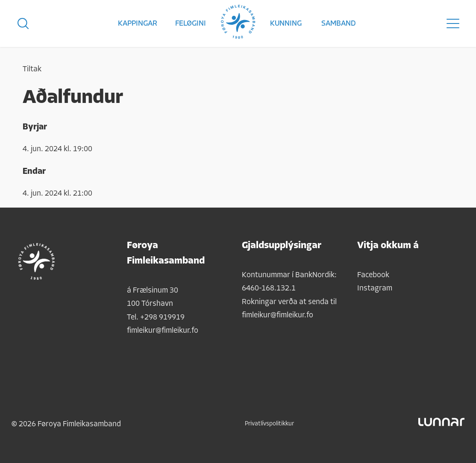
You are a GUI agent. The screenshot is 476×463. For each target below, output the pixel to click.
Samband (339, 24)
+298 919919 (162, 318)
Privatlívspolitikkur (269, 424)
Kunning (286, 24)
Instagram (375, 289)
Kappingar (138, 24)
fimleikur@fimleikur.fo (163, 331)
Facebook (373, 275)
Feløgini (191, 24)
